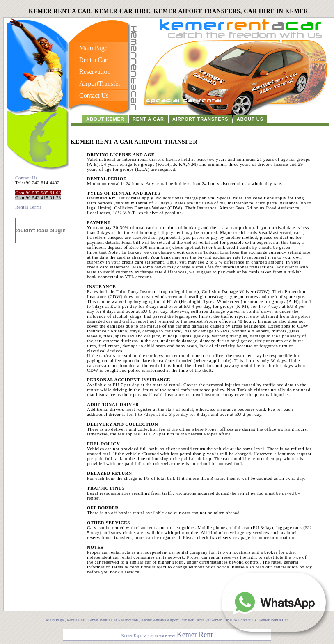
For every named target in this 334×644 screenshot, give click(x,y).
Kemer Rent (195, 635)
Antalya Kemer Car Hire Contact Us (227, 620)
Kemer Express (134, 636)
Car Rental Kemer (161, 636)
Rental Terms (29, 207)
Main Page (55, 620)
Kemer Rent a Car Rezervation (113, 620)
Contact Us (26, 178)
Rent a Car (76, 620)
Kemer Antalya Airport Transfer (168, 620)
